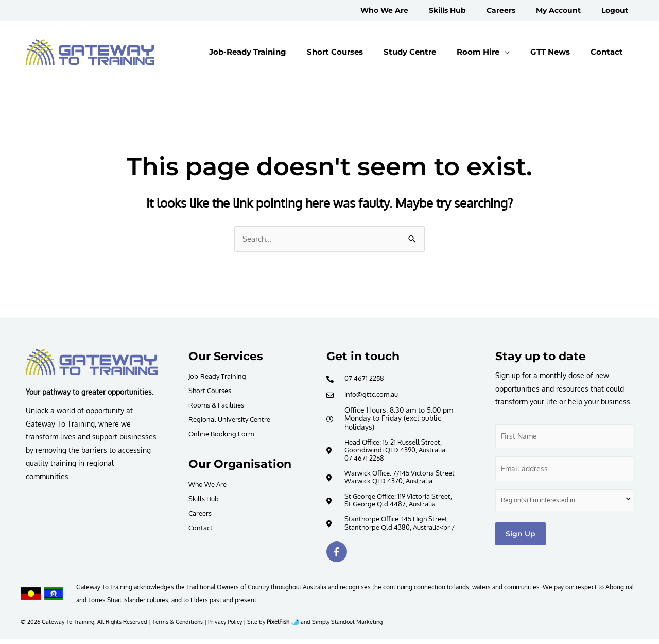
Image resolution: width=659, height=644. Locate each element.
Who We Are (210, 485)
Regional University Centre (233, 420)
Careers (201, 514)
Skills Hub (205, 499)
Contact (201, 528)
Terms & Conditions (178, 627)
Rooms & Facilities (219, 405)
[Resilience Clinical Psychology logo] (92, 363)
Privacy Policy (225, 627)
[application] (530, 52)
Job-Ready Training (220, 376)
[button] (509, 52)
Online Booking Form (223, 434)
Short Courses (212, 391)
